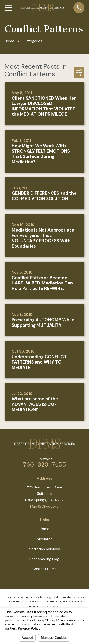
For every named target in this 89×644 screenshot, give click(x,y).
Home (44, 529)
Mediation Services (44, 549)
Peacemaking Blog (44, 559)
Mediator (44, 539)
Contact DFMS (44, 569)
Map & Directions (44, 507)
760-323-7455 (44, 465)
